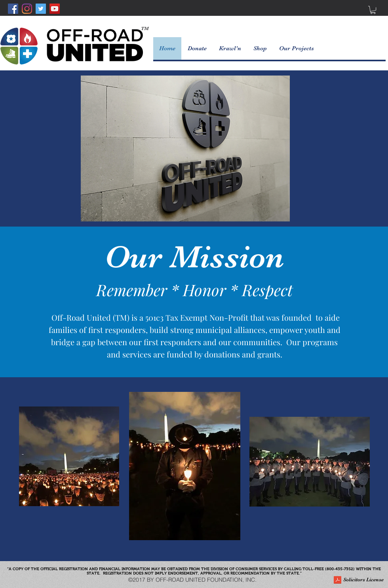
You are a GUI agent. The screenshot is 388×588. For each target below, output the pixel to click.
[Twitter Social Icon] (41, 9)
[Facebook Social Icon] (13, 9)
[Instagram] (27, 9)
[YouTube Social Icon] (55, 9)
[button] (373, 10)
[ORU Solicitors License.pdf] (338, 581)
